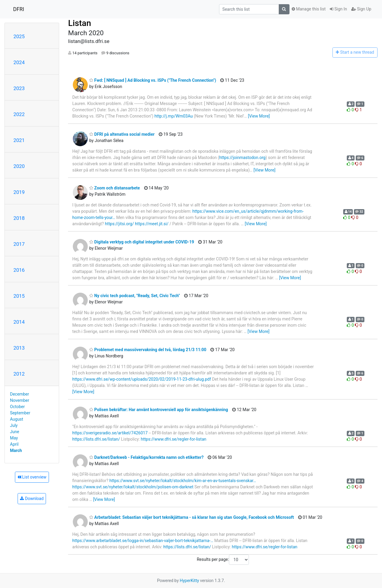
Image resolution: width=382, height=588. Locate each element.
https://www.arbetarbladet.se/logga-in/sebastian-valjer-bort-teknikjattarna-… (143, 541)
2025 (19, 36)
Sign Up (361, 9)
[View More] (259, 116)
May (14, 438)
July (14, 425)
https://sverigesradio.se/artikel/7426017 (110, 433)
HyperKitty (189, 581)
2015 (19, 296)
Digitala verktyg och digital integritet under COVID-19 (142, 242)
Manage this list (309, 9)
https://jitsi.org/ (119, 224)
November (20, 400)
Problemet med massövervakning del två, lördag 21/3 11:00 (148, 350)
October (17, 407)
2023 (19, 88)
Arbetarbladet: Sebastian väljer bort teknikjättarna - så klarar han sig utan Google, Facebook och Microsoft (191, 517)
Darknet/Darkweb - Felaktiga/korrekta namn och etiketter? (146, 457)
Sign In (338, 9)
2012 (19, 374)
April (14, 444)
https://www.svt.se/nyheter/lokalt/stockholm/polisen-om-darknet (133, 487)
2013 (19, 348)
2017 (19, 244)
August (17, 419)
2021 (19, 140)
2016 (19, 270)
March (16, 450)
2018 (19, 218)
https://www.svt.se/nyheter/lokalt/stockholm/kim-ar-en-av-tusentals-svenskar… (183, 481)
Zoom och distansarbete (114, 188)
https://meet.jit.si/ (152, 224)
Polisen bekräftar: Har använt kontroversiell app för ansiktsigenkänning (159, 410)
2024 (19, 62)
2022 (19, 114)
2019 (19, 192)
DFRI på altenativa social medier (122, 134)
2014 (19, 322)
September (20, 413)
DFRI (19, 9)
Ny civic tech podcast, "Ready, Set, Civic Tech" (135, 296)
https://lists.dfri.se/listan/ (96, 439)
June (15, 432)
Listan (80, 23)
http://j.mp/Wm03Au (173, 116)
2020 (19, 166)
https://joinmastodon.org (242, 158)
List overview (32, 477)
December (20, 394)
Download (32, 499)
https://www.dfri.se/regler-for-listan (174, 439)
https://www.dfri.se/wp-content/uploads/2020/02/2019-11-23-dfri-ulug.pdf (142, 379)
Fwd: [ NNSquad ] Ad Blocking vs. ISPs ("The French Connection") (153, 80)
